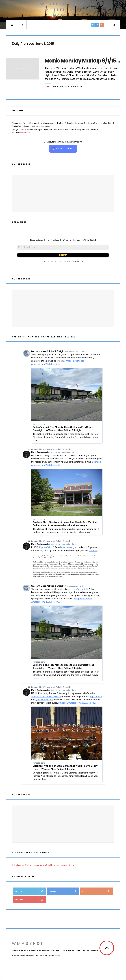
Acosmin (58, 955)
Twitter (30, 891)
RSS (98, 891)
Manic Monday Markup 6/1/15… (82, 61)
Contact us (61, 261)
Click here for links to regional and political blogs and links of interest (43, 865)
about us (26, 133)
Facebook (64, 891)
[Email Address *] (63, 247)
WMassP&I (28, 944)
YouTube (30, 900)
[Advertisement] (63, 193)
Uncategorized (74, 86)
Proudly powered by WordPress (24, 955)
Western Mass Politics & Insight (63, 10)
